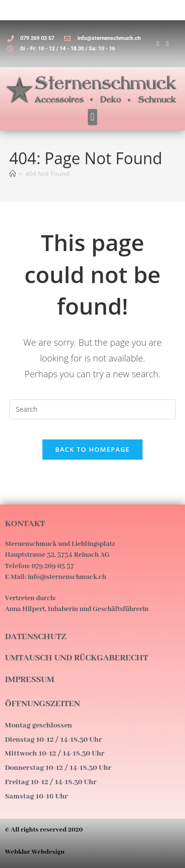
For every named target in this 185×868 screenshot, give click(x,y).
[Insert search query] (93, 409)
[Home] (13, 174)
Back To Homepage (92, 449)
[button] (92, 117)
